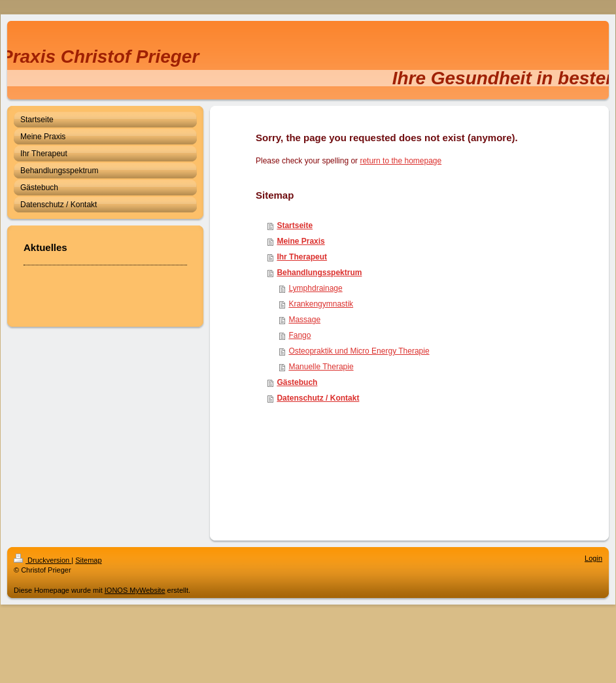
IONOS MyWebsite (135, 590)
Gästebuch (297, 382)
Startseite (295, 225)
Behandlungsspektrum (319, 273)
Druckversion (43, 560)
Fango (299, 335)
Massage (304, 320)
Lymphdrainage (315, 288)
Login (593, 558)
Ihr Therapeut (302, 257)
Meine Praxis (300, 241)
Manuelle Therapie (321, 367)
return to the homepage (401, 161)
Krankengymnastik (321, 304)
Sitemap (88, 560)
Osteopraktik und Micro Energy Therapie (359, 351)
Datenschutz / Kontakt (318, 398)
